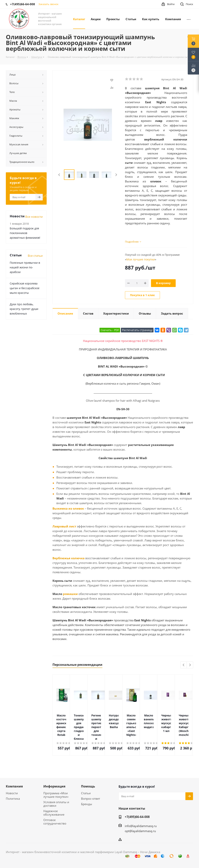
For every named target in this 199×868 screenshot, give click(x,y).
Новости (12, 793)
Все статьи (35, 256)
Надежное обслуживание (54, 813)
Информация (54, 786)
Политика (13, 799)
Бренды (87, 804)
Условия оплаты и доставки (56, 804)
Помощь (88, 786)
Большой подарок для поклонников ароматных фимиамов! (25, 233)
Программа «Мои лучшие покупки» (56, 795)
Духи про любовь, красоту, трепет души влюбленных (24, 309)
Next (116, 175)
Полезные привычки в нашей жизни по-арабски (25, 267)
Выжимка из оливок (68, 508)
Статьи (86, 793)
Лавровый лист (64, 526)
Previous (59, 175)
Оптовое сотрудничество (55, 822)
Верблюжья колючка (69, 558)
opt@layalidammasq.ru (140, 831)
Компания (14, 786)
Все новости (34, 217)
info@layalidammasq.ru (141, 826)
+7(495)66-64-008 (137, 817)
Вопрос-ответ (91, 799)
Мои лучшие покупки (141, 259)
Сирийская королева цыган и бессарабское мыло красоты (25, 288)
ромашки (70, 594)
